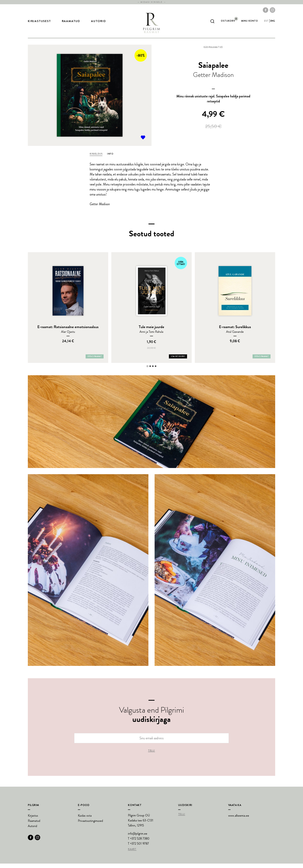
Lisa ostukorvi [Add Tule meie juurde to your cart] (178, 361)
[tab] (147, 371)
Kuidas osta (85, 820)
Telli (151, 755)
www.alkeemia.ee (239, 820)
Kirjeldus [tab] (96, 158)
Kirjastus (33, 820)
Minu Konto (250, 23)
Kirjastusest (39, 23)
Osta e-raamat (95, 361)
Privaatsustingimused (90, 825)
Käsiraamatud (213, 52)
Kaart (132, 854)
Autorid (99, 23)
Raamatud (71, 23)
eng (273, 23)
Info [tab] (110, 158)
